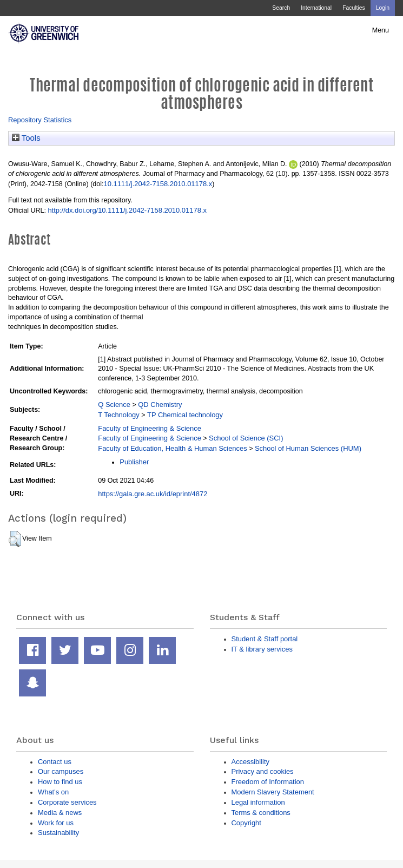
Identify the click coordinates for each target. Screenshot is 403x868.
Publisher (134, 462)
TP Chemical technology (185, 415)
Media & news (60, 813)
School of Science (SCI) (246, 438)
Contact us (55, 762)
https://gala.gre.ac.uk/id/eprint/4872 (153, 494)
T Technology (118, 415)
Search (281, 8)
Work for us (56, 823)
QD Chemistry (160, 405)
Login (383, 8)
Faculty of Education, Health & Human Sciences (172, 448)
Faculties (354, 8)
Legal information (258, 802)
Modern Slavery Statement (273, 792)
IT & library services (262, 649)
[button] (15, 539)
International (316, 8)
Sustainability (58, 833)
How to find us (60, 782)
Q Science (114, 405)
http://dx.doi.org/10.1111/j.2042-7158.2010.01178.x (127, 210)
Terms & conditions (261, 813)
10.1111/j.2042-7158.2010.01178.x (158, 184)
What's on (53, 792)
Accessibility (250, 762)
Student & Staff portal (265, 639)
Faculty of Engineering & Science (150, 428)
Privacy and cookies (263, 771)
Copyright (246, 823)
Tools (26, 138)
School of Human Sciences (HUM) (308, 448)
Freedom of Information (268, 782)
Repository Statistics (40, 120)
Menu (381, 30)
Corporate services (67, 802)
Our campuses (61, 771)
